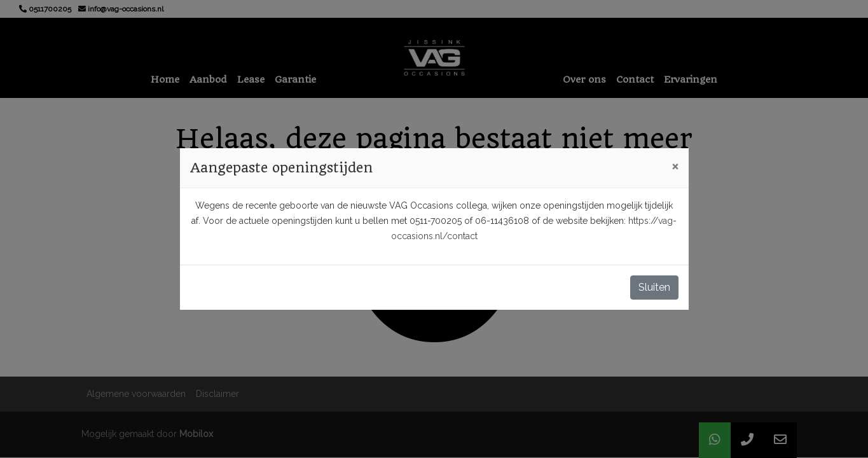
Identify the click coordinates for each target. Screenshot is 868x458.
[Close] (675, 166)
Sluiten (654, 287)
